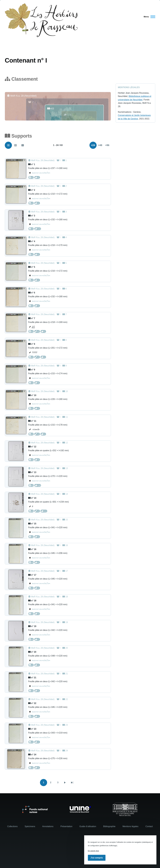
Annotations (48, 826)
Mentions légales (130, 826)
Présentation (66, 826)
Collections (12, 826)
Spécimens (30, 826)
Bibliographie (109, 826)
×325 (68, 115)
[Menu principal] (149, 17)
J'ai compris (97, 858)
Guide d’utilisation (88, 826)
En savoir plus (93, 851)
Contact (149, 826)
